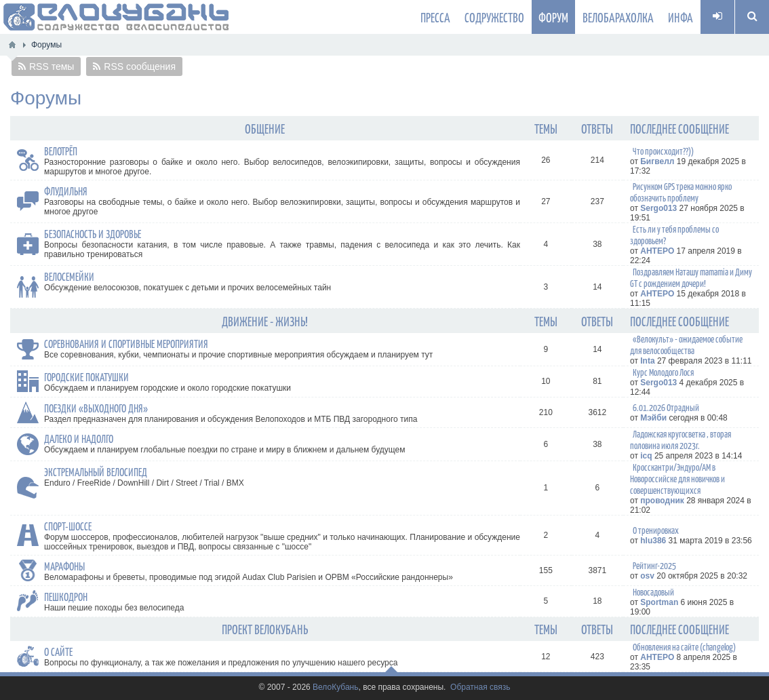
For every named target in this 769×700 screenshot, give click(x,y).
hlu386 (653, 541)
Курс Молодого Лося (663, 372)
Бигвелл (657, 161)
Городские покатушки (86, 376)
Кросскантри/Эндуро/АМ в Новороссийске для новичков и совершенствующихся (677, 479)
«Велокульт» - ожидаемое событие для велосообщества (686, 345)
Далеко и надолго (79, 438)
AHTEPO (657, 251)
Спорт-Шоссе (68, 526)
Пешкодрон (66, 596)
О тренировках (656, 530)
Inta (647, 361)
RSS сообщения (140, 66)
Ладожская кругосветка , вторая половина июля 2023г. (681, 440)
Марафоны (64, 566)
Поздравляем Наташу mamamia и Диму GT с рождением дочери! (691, 277)
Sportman (659, 602)
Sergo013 (658, 208)
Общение (265, 128)
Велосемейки (69, 276)
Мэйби (653, 418)
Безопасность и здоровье (93, 233)
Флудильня (66, 191)
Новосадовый (653, 592)
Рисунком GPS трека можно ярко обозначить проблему (681, 192)
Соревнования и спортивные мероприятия (126, 343)
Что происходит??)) (663, 151)
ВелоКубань (335, 687)
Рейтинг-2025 (654, 565)
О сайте (58, 651)
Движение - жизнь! (265, 321)
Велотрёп (61, 151)
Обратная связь (480, 687)
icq (646, 456)
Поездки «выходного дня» (96, 408)
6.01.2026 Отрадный (666, 407)
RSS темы (52, 66)
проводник (662, 501)
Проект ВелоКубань (265, 629)
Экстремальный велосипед (96, 471)
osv (647, 576)
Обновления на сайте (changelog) (684, 647)
